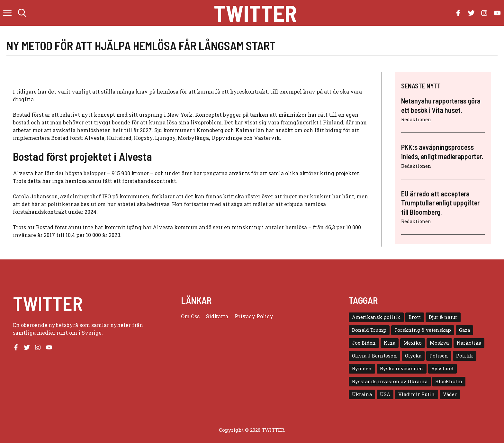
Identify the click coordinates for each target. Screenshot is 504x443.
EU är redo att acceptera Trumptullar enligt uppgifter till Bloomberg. (440, 203)
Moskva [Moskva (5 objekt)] (439, 343)
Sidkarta (217, 316)
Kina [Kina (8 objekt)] (390, 343)
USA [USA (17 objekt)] (385, 394)
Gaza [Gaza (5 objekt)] (464, 330)
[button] (22, 13)
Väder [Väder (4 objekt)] (450, 394)
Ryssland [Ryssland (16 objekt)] (442, 369)
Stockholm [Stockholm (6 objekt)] (449, 381)
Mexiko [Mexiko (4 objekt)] (413, 343)
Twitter (255, 13)
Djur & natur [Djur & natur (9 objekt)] (443, 317)
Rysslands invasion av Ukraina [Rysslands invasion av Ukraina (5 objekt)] (390, 381)
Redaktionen (416, 119)
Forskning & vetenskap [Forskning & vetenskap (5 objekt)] (423, 330)
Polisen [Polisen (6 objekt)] (439, 356)
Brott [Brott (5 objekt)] (415, 317)
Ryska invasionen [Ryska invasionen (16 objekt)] (402, 369)
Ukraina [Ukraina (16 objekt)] (362, 394)
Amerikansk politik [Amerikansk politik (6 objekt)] (376, 317)
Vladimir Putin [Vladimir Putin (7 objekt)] (417, 394)
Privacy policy (254, 316)
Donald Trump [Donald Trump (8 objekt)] (369, 330)
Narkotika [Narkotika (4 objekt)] (469, 343)
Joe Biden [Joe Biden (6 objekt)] (364, 343)
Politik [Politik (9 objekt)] (465, 356)
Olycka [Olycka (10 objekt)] (413, 356)
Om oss (190, 316)
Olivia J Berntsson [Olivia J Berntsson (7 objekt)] (374, 356)
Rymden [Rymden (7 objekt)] (362, 369)
